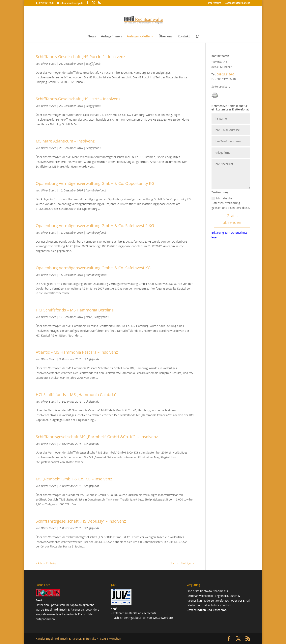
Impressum (215, 3)
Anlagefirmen (111, 37)
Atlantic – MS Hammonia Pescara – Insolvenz (77, 352)
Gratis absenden (232, 219)
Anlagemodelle (138, 37)
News (92, 37)
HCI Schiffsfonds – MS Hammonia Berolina (75, 310)
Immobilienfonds (96, 190)
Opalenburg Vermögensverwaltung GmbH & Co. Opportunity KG (95, 183)
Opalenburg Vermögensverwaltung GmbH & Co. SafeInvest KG (93, 268)
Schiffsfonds (93, 64)
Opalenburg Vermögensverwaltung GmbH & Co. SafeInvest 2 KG (95, 226)
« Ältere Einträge (46, 563)
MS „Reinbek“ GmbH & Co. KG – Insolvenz (74, 479)
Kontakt (184, 37)
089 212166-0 (46, 3)
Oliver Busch (49, 64)
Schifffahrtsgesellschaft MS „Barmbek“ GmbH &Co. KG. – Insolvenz (97, 437)
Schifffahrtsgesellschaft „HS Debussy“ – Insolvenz (81, 521)
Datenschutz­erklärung (237, 3)
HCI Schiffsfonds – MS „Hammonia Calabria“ (76, 395)
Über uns (166, 37)
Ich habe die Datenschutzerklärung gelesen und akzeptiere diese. (231, 203)
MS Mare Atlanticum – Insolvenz (65, 141)
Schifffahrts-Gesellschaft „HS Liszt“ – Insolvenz (78, 99)
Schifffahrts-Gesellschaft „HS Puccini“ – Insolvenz (80, 57)
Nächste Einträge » (182, 563)
